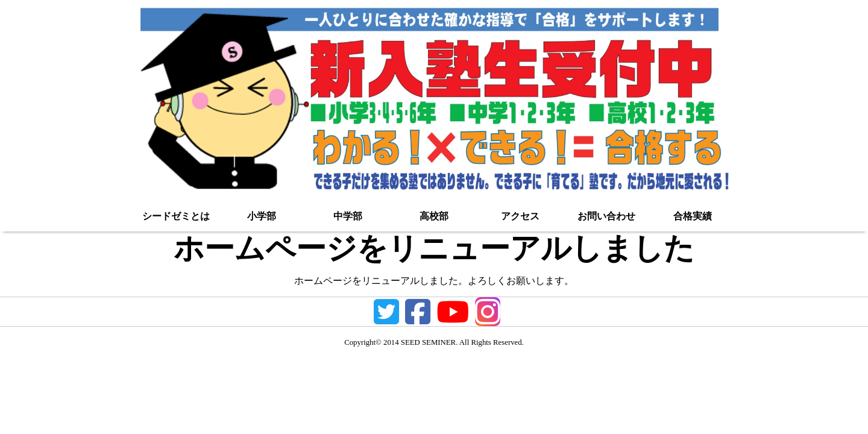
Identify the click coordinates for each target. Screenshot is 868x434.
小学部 (262, 216)
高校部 (434, 216)
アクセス (520, 216)
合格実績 (693, 216)
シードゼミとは (176, 216)
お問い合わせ (606, 216)
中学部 (348, 216)
